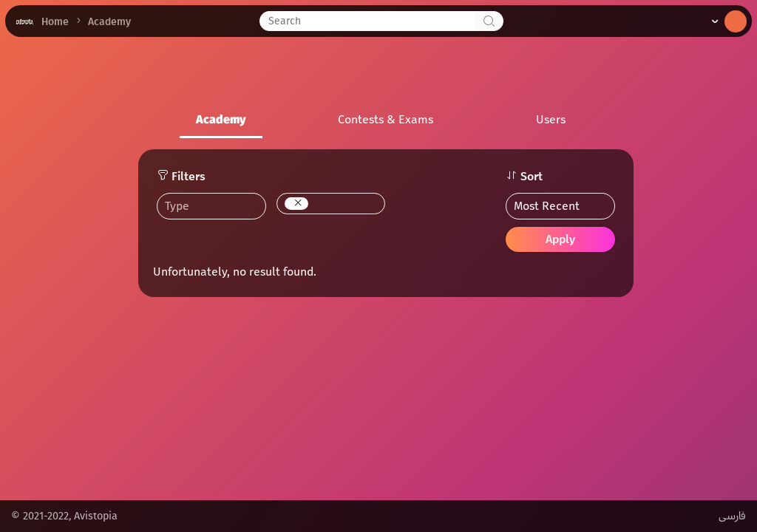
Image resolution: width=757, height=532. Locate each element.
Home (55, 22)
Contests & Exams (386, 119)
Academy (221, 119)
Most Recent (547, 206)
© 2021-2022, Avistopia (64, 516)
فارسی (732, 516)
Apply (560, 239)
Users (551, 119)
